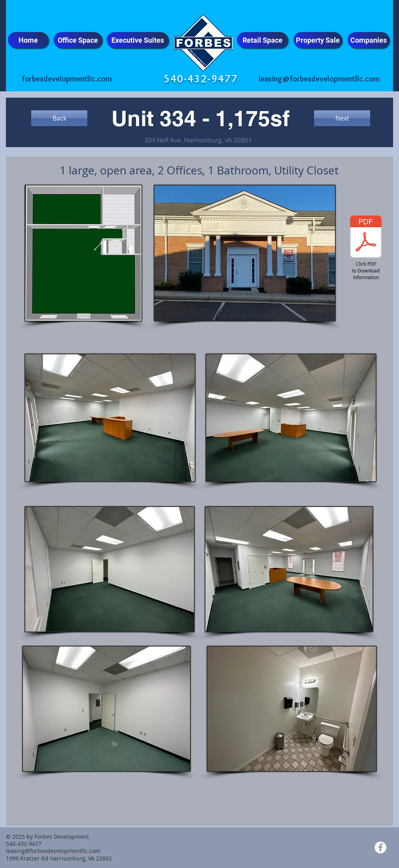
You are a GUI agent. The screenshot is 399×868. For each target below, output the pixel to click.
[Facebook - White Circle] (380, 847)
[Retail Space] (262, 40)
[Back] (59, 118)
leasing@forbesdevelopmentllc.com (319, 79)
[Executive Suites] (137, 40)
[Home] (28, 40)
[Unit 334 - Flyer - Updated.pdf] (366, 238)
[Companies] (368, 40)
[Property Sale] (318, 40)
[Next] (342, 118)
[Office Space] (78, 40)
